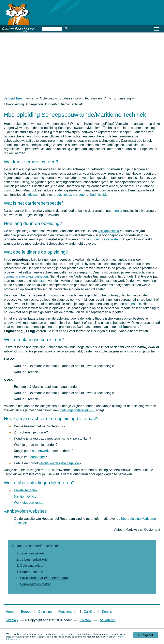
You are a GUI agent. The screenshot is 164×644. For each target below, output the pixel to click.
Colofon (85, 620)
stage (43, 281)
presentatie (133, 304)
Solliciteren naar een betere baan (44, 578)
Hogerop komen (32, 572)
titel (119, 327)
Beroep (26, 612)
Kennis (107, 612)
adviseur (33, 195)
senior (118, 211)
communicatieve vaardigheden (26, 276)
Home (29, 98)
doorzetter (38, 457)
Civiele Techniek (26, 490)
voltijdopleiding (108, 231)
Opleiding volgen (32, 566)
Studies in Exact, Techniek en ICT (84, 98)
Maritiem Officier (26, 497)
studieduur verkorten (105, 239)
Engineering (122, 98)
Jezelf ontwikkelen (33, 553)
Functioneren (68, 612)
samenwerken (42, 451)
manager (79, 195)
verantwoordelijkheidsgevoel (59, 463)
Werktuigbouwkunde (29, 503)
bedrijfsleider (99, 195)
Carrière (90, 612)
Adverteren (108, 620)
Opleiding (47, 98)
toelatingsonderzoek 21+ (77, 410)
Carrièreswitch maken (36, 584)
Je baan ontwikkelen (35, 559)
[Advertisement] (82, 64)
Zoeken (67, 28)
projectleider (62, 195)
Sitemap (12, 620)
